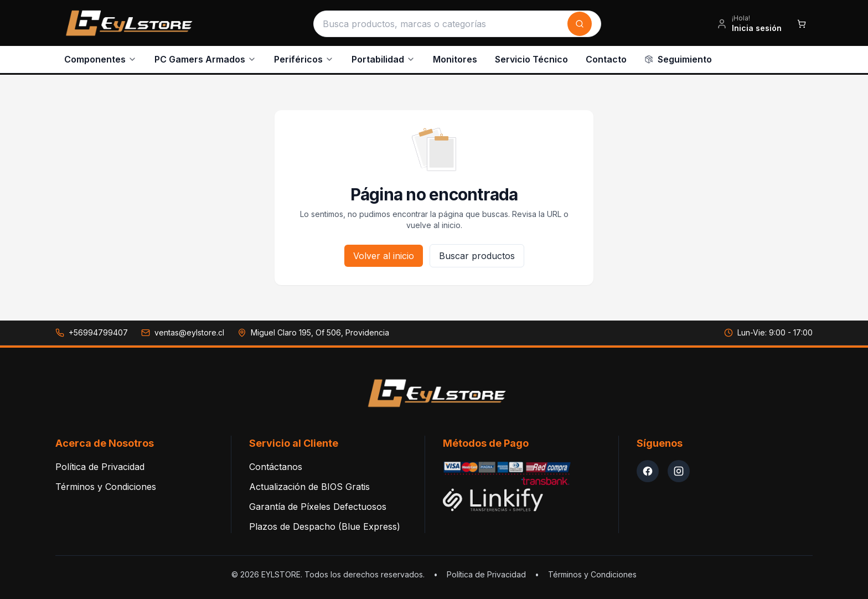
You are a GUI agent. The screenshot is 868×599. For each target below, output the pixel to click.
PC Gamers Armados (205, 58)
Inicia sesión (757, 26)
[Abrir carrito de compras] (802, 22)
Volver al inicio (384, 252)
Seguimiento (678, 58)
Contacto (606, 58)
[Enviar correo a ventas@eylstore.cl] (183, 329)
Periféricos (304, 58)
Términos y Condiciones (106, 483)
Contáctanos (276, 463)
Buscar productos (477, 252)
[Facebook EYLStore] (648, 468)
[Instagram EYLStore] (679, 468)
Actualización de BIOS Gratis (309, 483)
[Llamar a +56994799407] (92, 329)
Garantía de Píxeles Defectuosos (318, 503)
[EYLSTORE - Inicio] (126, 22)
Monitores (455, 58)
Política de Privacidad (100, 463)
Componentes (100, 58)
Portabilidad (383, 58)
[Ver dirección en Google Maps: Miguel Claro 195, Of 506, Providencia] (313, 329)
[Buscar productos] (442, 22)
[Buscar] (580, 22)
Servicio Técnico (531, 58)
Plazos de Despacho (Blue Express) (325, 523)
